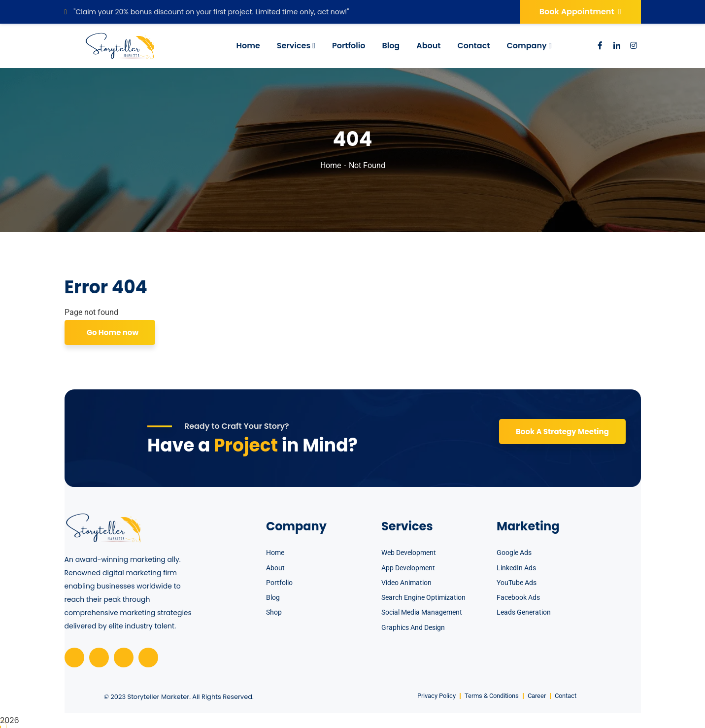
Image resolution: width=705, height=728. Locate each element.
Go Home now (112, 332)
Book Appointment (580, 12)
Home (331, 165)
